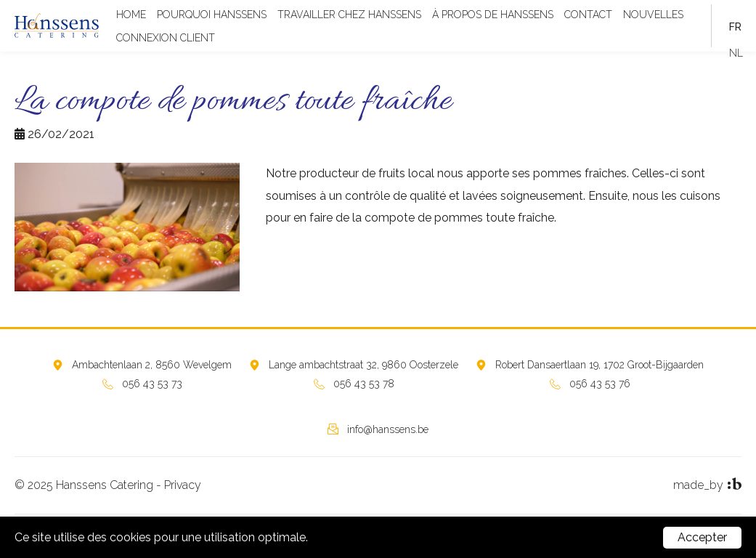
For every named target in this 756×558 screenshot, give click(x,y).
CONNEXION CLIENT (166, 38)
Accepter (702, 537)
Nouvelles (653, 15)
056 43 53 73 (152, 384)
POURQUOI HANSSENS (212, 15)
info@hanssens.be (388, 429)
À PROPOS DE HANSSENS (493, 15)
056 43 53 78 (364, 384)
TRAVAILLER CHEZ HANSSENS (349, 15)
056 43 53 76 (600, 384)
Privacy (183, 485)
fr (735, 27)
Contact (588, 15)
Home (131, 15)
